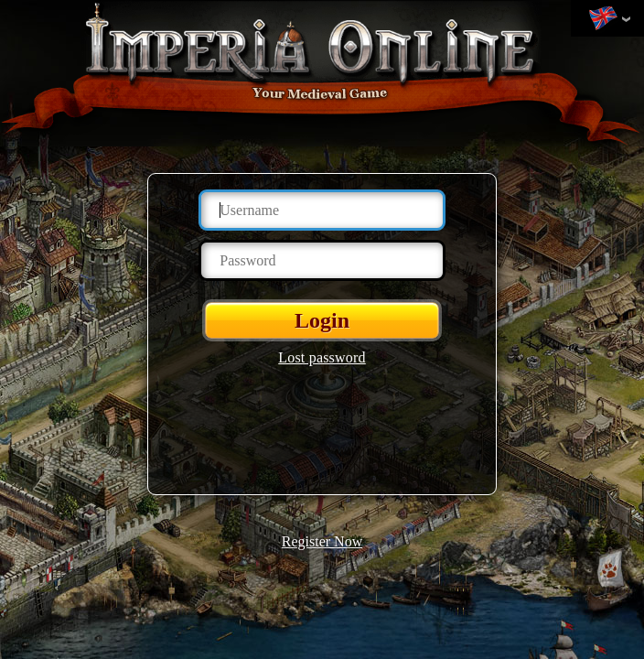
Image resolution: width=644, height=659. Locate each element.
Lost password (322, 357)
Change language (603, 19)
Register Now (322, 541)
